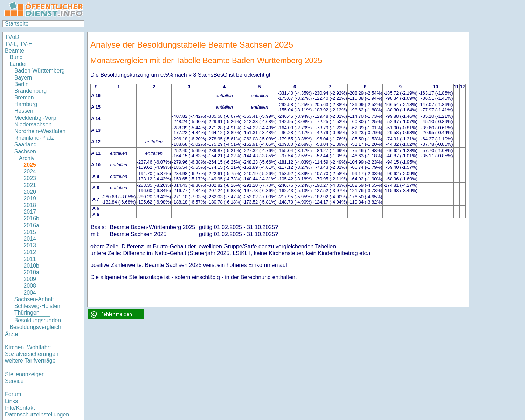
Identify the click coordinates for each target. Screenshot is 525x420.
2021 (30, 185)
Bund (16, 57)
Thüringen (27, 313)
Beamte (15, 51)
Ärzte (11, 334)
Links (11, 401)
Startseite (17, 24)
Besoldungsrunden (38, 320)
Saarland (26, 144)
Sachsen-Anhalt (34, 299)
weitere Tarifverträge (30, 361)
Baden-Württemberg (40, 71)
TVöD (12, 37)
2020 (30, 192)
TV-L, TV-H (19, 44)
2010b (31, 266)
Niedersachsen (33, 125)
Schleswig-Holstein (38, 306)
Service (14, 381)
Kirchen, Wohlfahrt (28, 347)
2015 (30, 232)
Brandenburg (31, 91)
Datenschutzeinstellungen (37, 415)
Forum (13, 394)
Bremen (24, 98)
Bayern (23, 78)
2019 (30, 198)
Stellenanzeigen (25, 374)
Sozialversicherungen (32, 354)
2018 (30, 205)
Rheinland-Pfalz (34, 138)
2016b (31, 218)
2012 (30, 252)
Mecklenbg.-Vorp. (36, 118)
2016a (31, 225)
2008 (30, 286)
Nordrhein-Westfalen (40, 131)
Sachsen (25, 152)
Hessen (24, 111)
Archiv (27, 158)
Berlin (22, 84)
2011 (30, 259)
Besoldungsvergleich (35, 327)
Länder (18, 64)
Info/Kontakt (20, 408)
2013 (30, 245)
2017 (30, 212)
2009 (30, 279)
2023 (30, 178)
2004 (30, 293)
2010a (31, 272)
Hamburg (26, 104)
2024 (30, 171)
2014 (30, 239)
